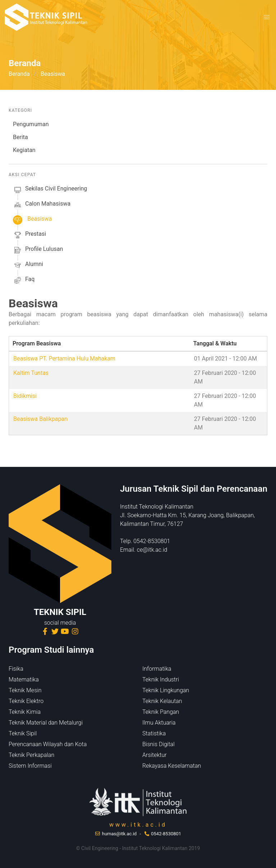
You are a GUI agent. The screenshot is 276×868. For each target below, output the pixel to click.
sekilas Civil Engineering (50, 190)
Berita (20, 137)
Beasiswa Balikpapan (40, 419)
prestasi (29, 235)
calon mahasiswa (42, 205)
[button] (267, 17)
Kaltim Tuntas (31, 373)
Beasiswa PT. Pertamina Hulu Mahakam (64, 359)
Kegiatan (24, 150)
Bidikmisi (25, 396)
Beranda (19, 74)
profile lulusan (38, 250)
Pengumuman (31, 124)
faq (24, 280)
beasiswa (32, 220)
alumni (28, 265)
